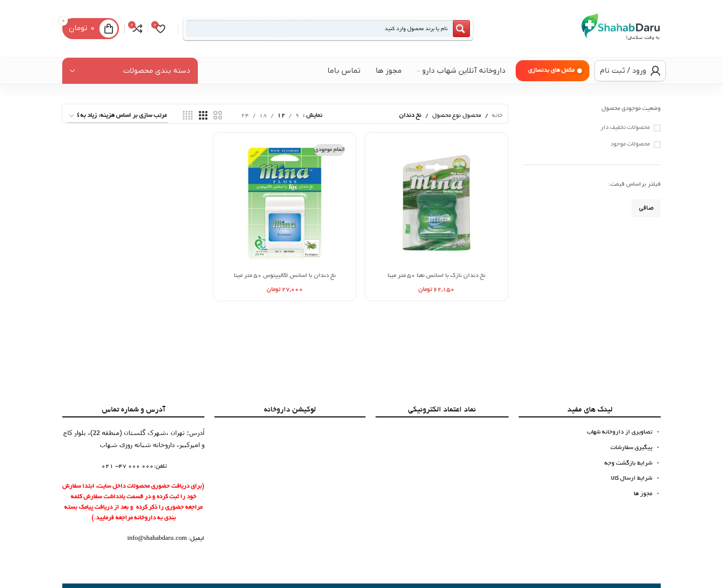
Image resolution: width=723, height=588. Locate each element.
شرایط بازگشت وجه (628, 463)
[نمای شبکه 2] (218, 116)
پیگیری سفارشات (631, 448)
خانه (497, 116)
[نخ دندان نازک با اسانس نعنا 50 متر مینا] (436, 204)
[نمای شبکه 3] (203, 116)
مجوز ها (643, 494)
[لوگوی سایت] (621, 29)
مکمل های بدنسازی (551, 70)
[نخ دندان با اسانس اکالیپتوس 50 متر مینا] (285, 204)
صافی (646, 208)
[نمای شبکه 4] (188, 116)
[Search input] (320, 29)
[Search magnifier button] (461, 29)
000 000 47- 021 (128, 466)
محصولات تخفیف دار (625, 128)
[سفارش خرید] (117, 116)
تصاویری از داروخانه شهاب (620, 432)
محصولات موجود (630, 144)
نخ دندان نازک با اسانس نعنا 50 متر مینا (437, 276)
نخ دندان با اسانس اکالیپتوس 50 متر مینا (285, 276)
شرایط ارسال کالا (632, 478)
